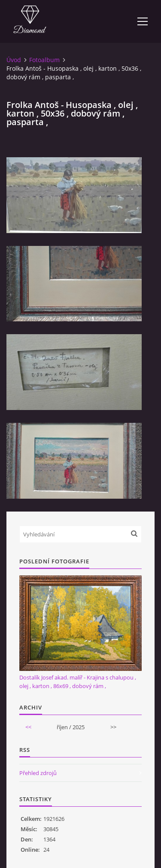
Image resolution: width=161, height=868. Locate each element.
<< (28, 727)
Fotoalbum (44, 60)
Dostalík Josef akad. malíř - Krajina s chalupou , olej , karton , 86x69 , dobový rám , (78, 682)
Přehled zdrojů (38, 773)
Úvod (14, 60)
